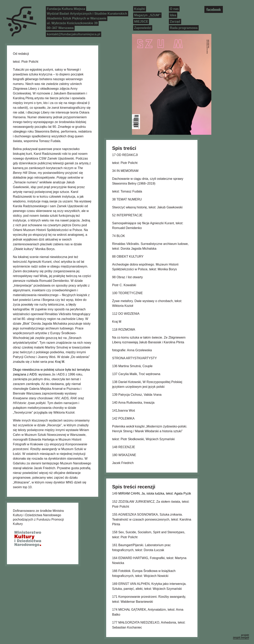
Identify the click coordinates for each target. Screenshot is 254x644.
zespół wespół (241, 637)
